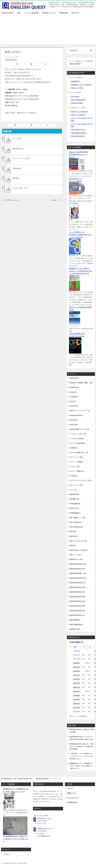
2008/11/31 (76, 687)
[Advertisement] (48, 30)
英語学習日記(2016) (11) (77, 611)
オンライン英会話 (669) (77, 443)
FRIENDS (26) (74, 387)
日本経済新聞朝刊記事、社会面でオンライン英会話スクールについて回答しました (16, 839)
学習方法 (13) (74, 508)
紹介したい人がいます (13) (78, 541)
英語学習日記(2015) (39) (77, 606)
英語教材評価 (63, 13)
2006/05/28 (76, 667)
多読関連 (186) (74, 499)
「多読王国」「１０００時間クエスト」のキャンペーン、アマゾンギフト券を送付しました (82, 756)
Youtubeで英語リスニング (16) (79, 429)
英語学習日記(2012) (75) (77, 592)
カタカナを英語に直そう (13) (79, 452)
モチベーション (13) (76, 485)
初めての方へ (76, 13)
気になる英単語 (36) (76, 527)
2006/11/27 (76, 675)
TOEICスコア (46, 836)
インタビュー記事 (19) (77, 439)
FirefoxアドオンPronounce (79, 112)
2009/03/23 (76, 691)
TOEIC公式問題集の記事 (77, 334)
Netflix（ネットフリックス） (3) (80, 411)
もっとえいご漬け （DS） (20, 188)
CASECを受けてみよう (78, 130)
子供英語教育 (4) (75, 504)
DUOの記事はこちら (75, 179)
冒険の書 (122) (74, 494)
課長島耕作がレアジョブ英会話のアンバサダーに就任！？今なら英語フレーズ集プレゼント (82, 766)
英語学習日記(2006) (11, 60)
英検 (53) (73, 545)
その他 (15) (73, 476)
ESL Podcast (75, 96)
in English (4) (74, 397)
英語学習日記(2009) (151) (78, 578)
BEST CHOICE (75, 64)
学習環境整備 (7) (75, 513)
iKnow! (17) (73, 392)
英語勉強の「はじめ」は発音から (82, 85)
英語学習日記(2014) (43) (77, 601)
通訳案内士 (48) (75, 629)
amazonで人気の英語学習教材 (78, 152)
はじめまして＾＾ (56, 200)
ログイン (70, 788)
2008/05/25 (76, 683)
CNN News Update (77, 103)
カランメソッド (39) (76, 457)
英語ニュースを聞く (77, 88)
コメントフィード (73, 798)
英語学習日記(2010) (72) (77, 583)
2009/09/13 (76, 699)
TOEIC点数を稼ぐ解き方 (79, 133)
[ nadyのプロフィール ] (45, 828)
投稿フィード (72, 793)
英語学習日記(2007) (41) (77, 569)
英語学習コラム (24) (76, 559)
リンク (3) (73, 490)
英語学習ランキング (49, 13)
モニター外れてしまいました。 (12, 200)
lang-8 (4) (73, 401)
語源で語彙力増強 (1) (76, 625)
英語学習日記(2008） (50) (78, 573)
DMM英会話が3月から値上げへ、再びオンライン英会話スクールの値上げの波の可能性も (82, 746)
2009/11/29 (76, 703)
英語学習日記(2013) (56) (77, 597)
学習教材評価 (75, 81)
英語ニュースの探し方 (78, 115)
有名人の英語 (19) (75, 522)
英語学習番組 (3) (75, 620)
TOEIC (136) (74, 425)
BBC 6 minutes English (78, 100)
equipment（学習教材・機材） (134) (81, 383)
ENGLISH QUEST (8, 13)
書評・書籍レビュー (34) (78, 518)
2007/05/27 (76, 679)
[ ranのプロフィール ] (44, 818)
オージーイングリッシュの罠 (21, 158)
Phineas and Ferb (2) (76, 415)
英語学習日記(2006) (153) (78, 564)
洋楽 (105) (73, 531)
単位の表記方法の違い (78, 136)
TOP (18, 779)
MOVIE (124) (74, 406)
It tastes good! (17, 168)
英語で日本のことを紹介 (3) (79, 550)
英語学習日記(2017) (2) (77, 615)
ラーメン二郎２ (17, 139)
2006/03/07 (76, 663)
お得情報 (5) (74, 448)
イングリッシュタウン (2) (78, 434)
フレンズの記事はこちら (77, 232)
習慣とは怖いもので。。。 (20, 149)
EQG (19, 13)
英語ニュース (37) (75, 555)
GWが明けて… (17, 178)
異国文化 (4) (74, 536)
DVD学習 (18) (74, 378)
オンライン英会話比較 (32, 13)
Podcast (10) (74, 420)
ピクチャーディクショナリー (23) (80, 480)
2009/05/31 (76, 695)
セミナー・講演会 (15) (77, 471)
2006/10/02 (76, 671)
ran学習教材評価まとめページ (78, 155)
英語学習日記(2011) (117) (78, 587)
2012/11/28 (76, 707)
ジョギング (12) (75, 466)
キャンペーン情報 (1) (76, 462)
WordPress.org (72, 802)
